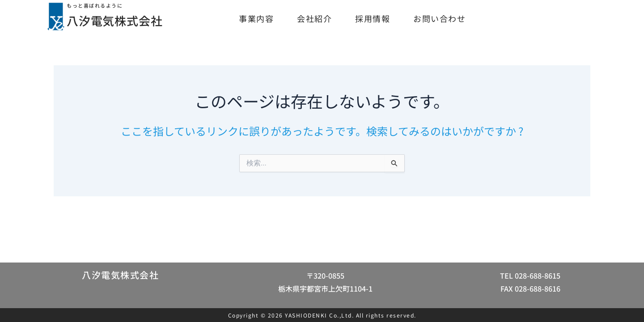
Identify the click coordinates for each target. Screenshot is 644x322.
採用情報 (373, 18)
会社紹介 (314, 18)
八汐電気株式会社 (123, 20)
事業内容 (256, 18)
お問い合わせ (439, 18)
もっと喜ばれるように (99, 5)
